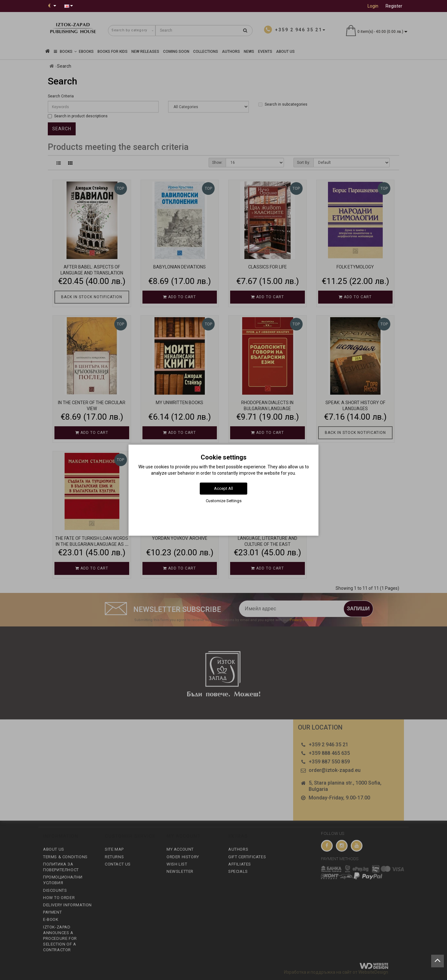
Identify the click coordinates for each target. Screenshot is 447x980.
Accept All (223, 488)
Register (394, 6)
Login (373, 6)
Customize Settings (224, 501)
